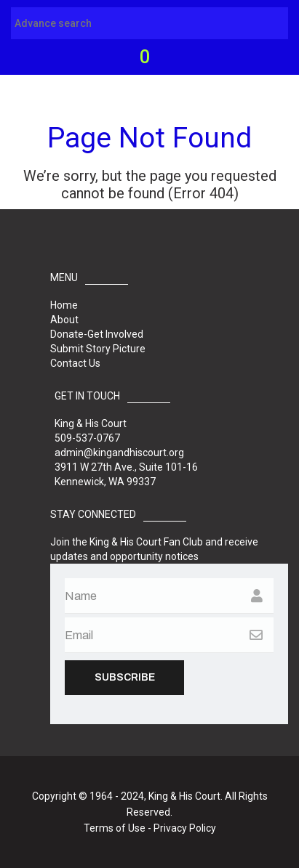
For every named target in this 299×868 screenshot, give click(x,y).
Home (64, 305)
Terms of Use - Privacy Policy (150, 828)
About (64, 320)
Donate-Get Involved (97, 334)
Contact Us (75, 363)
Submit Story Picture (98, 349)
